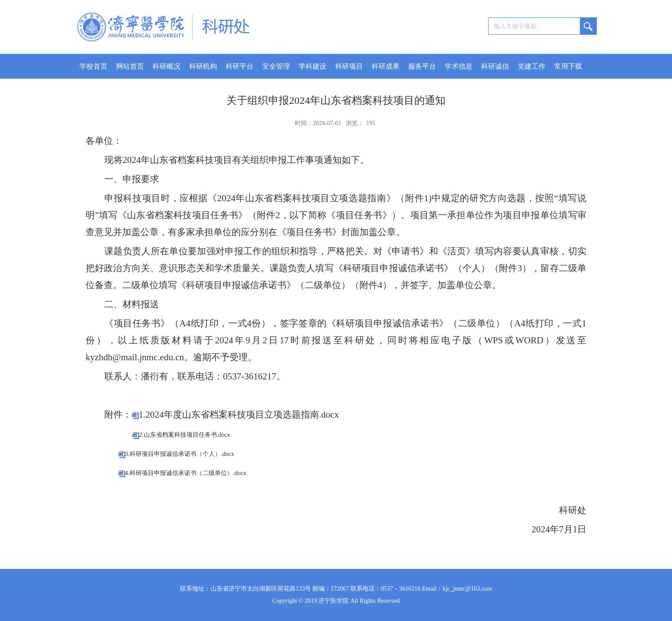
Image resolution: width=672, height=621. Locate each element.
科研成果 (386, 66)
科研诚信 (495, 66)
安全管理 (276, 66)
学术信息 (459, 66)
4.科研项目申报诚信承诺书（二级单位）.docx (186, 473)
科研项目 (349, 66)
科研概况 (166, 66)
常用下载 (568, 66)
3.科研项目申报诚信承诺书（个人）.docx (180, 454)
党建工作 (532, 66)
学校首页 (93, 66)
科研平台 (240, 66)
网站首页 (130, 66)
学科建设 (313, 66)
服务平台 (422, 66)
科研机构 (203, 66)
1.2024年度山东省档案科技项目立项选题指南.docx (239, 415)
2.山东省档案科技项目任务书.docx (185, 435)
